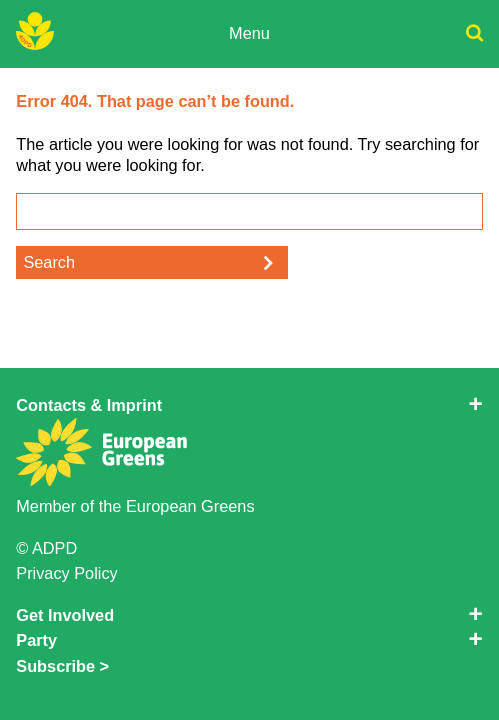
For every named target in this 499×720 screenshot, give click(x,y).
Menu (249, 33)
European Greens (190, 506)
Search (49, 262)
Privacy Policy (66, 573)
